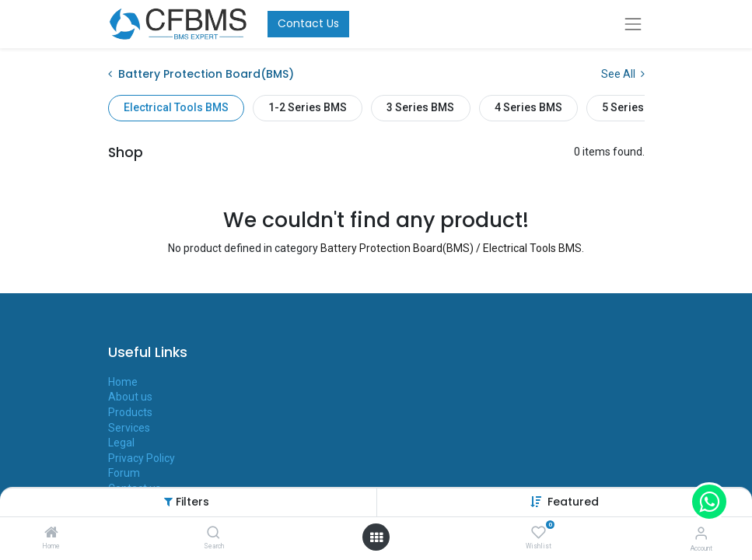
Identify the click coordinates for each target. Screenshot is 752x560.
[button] (573, 502)
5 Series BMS (636, 107)
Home (123, 382)
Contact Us (308, 23)
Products (130, 412)
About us (130, 397)
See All (623, 74)
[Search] (213, 534)
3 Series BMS (420, 107)
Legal (121, 443)
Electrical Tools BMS (176, 107)
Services (129, 428)
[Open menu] (376, 537)
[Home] (51, 534)
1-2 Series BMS (308, 107)
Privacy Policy (142, 458)
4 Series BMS (528, 107)
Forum (124, 473)
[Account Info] (701, 533)
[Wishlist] (539, 533)
